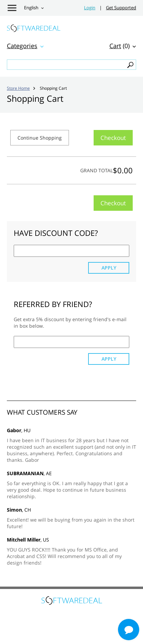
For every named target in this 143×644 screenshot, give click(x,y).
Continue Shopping (40, 138)
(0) (120, 46)
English (31, 8)
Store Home (18, 88)
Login (90, 8)
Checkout (113, 138)
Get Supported (121, 8)
